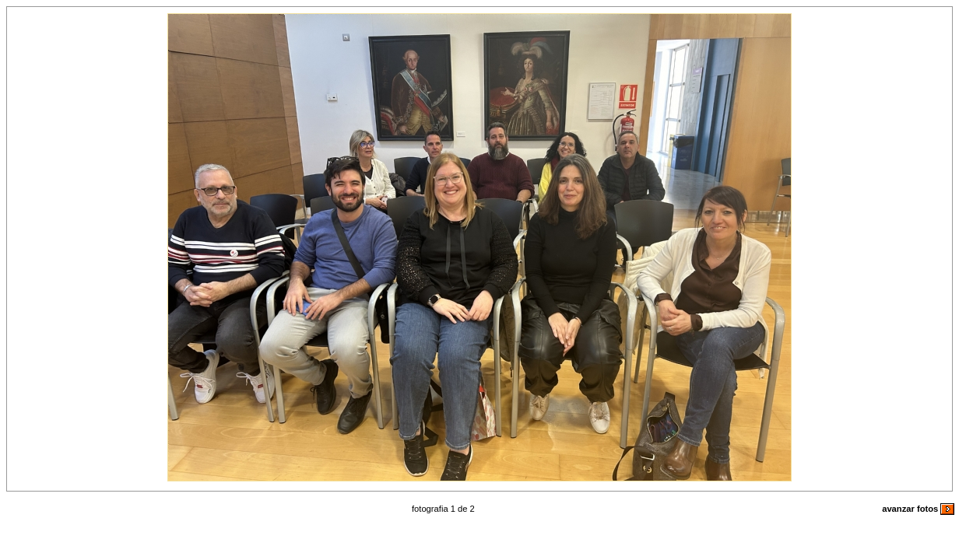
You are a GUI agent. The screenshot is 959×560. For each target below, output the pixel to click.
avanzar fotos (918, 509)
